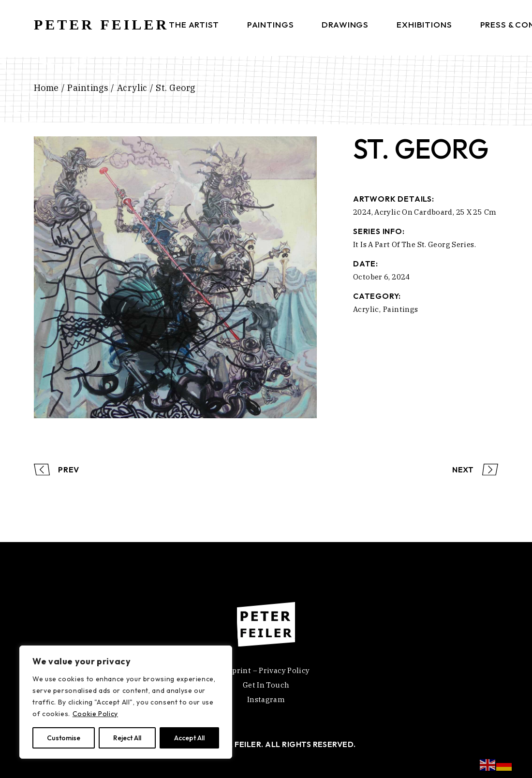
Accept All (189, 738)
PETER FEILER (101, 24)
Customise (64, 738)
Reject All (127, 738)
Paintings (400, 309)
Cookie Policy (95, 714)
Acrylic (366, 309)
